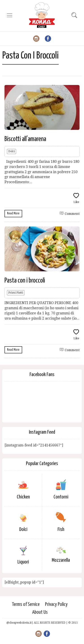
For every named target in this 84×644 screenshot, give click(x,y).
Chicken (23, 497)
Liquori (23, 562)
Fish (61, 530)
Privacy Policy (56, 604)
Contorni (61, 497)
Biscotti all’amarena (25, 139)
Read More (13, 213)
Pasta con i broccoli (25, 281)
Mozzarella (61, 560)
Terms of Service (26, 604)
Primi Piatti (16, 293)
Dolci (12, 151)
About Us (40, 612)
